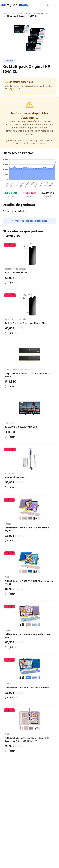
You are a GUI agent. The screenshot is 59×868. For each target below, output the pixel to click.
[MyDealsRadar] (15, 5)
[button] (48, 5)
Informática (17, 14)
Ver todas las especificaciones (29, 221)
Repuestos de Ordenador (37, 14)
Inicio (5, 14)
